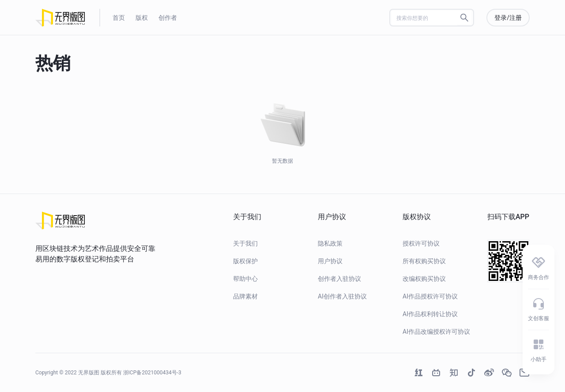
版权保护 (245, 261)
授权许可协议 (421, 243)
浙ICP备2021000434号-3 (152, 373)
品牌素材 (245, 296)
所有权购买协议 (424, 261)
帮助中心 (245, 279)
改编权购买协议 (424, 279)
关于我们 (245, 243)
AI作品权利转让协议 (430, 314)
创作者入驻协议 (339, 279)
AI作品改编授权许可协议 (436, 332)
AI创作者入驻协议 (342, 296)
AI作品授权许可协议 (430, 296)
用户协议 (330, 261)
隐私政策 (330, 243)
